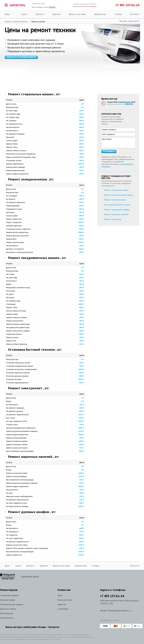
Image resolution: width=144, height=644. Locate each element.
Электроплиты (7, 618)
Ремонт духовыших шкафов (117, 210)
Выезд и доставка (77, 14)
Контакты (135, 14)
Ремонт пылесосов (113, 219)
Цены (7, 14)
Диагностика (100, 14)
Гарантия (56, 14)
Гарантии (62, 604)
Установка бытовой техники (117, 205)
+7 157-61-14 (112, 596)
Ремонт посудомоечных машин (118, 195)
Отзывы (118, 14)
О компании (63, 609)
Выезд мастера (65, 600)
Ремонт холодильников (115, 200)
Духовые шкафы (8, 600)
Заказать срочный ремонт (21, 57)
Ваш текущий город (44, 7)
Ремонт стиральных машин (116, 190)
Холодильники (7, 613)
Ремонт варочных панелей (116, 214)
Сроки (24, 14)
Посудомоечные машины (12, 604)
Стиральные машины (9, 595)
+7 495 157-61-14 (127, 5)
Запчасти (40, 14)
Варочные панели (8, 609)
